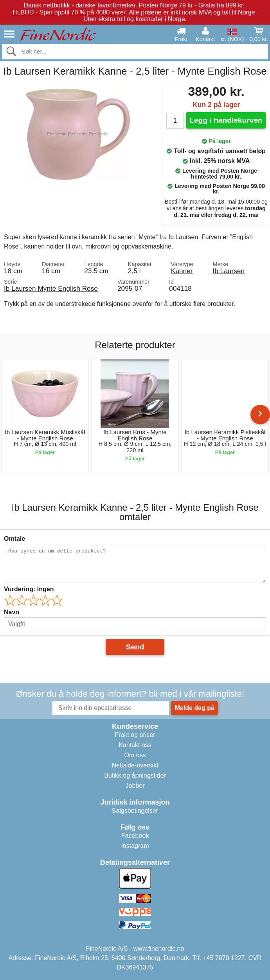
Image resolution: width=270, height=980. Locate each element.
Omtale (14, 539)
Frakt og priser (135, 735)
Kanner (182, 271)
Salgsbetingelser (135, 811)
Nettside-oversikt (135, 765)
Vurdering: (29, 589)
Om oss (135, 755)
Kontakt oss (135, 745)
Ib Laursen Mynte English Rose (51, 288)
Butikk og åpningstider (135, 775)
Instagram (135, 846)
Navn (12, 612)
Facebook (135, 836)
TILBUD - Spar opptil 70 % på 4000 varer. (69, 12)
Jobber (135, 786)
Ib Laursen (229, 271)
